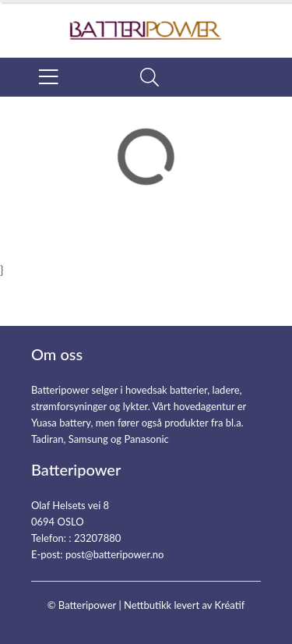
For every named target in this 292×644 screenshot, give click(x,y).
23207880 (97, 538)
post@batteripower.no (115, 554)
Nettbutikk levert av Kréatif (184, 605)
